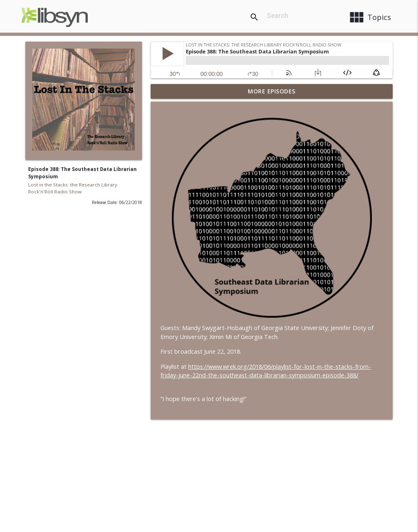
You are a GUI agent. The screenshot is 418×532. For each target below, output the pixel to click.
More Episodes (272, 91)
